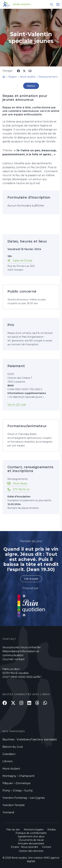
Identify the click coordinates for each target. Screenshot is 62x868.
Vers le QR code (17, 405)
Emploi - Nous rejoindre (24, 847)
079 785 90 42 (21, 489)
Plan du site (13, 830)
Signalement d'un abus (31, 837)
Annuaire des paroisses (31, 843)
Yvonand (8, 812)
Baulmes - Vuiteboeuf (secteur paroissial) (30, 739)
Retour (31, 86)
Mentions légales (34, 830)
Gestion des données (31, 851)
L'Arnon (8, 761)
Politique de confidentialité (31, 833)
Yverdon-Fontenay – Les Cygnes (24, 798)
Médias (52, 830)
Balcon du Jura (13, 747)
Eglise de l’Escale (23, 261)
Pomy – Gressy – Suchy (18, 791)
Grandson (9, 754)
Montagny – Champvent (19, 776)
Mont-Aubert (11, 769)
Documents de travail (31, 840)
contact (20, 659)
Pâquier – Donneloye (16, 783)
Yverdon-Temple (14, 805)
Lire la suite (31, 579)
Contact (47, 847)
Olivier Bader (20, 483)
